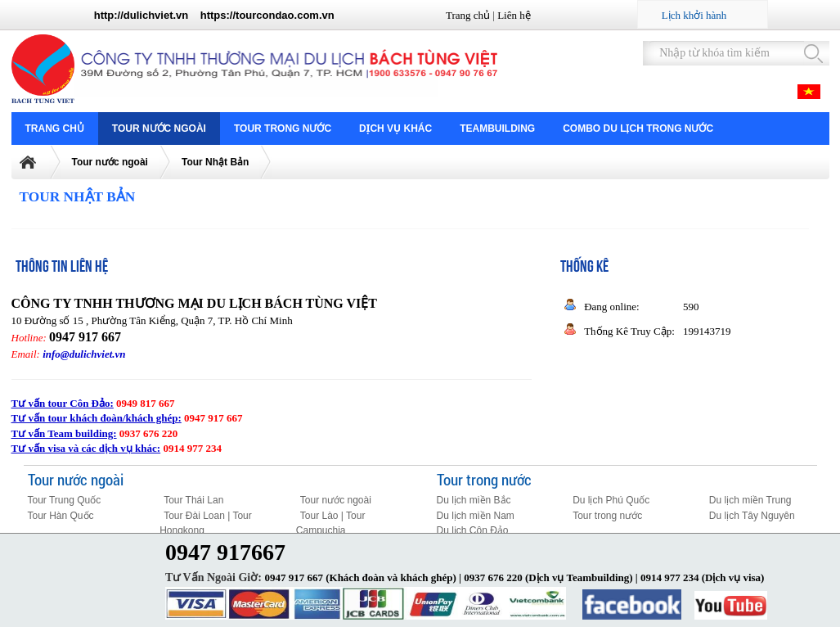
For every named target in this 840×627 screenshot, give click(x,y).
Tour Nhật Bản (215, 162)
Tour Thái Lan (193, 500)
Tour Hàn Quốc (61, 516)
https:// (218, 15)
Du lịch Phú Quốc (611, 500)
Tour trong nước (283, 129)
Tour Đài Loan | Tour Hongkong (206, 523)
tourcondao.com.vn (285, 15)
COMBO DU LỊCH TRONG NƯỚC (638, 129)
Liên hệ (514, 15)
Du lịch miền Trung (750, 500)
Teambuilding (497, 129)
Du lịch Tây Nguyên (752, 516)
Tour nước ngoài (159, 129)
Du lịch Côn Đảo (473, 530)
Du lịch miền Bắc (474, 500)
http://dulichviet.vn (141, 15)
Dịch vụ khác (395, 129)
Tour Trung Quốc (65, 500)
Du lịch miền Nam (476, 516)
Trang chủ (468, 15)
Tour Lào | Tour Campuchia (331, 523)
